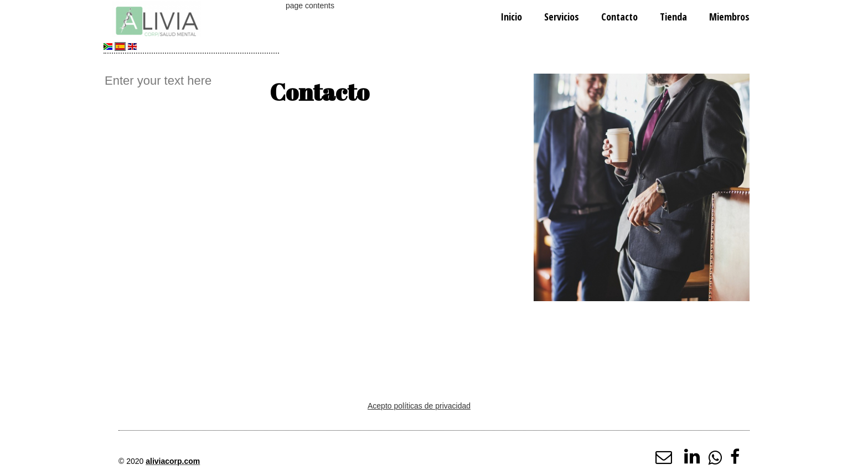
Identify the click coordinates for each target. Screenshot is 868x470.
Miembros (729, 17)
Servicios (562, 17)
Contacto (619, 17)
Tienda (673, 17)
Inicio (511, 17)
